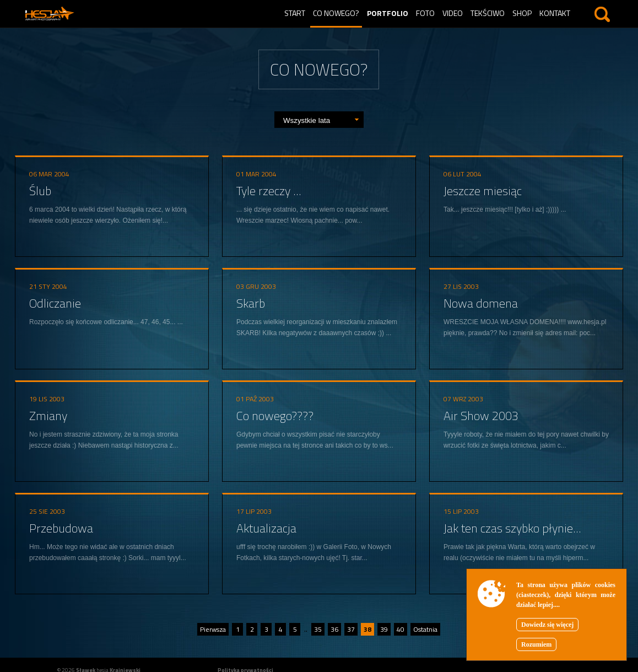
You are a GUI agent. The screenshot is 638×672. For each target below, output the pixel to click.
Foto (425, 13)
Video (453, 13)
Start (295, 13)
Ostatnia (425, 629)
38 (367, 629)
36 (334, 629)
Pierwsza (213, 629)
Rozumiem (536, 644)
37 (351, 629)
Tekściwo (488, 13)
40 (401, 629)
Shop (522, 13)
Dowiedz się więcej (547, 625)
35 (318, 629)
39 (384, 629)
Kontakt (555, 13)
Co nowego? (336, 13)
